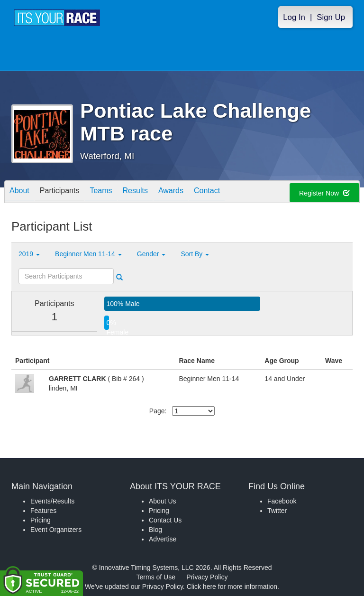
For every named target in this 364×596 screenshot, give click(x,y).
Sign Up (331, 17)
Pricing (41, 520)
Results (135, 192)
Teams (101, 192)
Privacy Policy (207, 577)
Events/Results (52, 501)
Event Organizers (56, 530)
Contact (207, 192)
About (19, 192)
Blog (155, 530)
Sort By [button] (195, 254)
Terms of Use (156, 577)
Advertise (163, 539)
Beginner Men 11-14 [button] (88, 254)
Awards (171, 192)
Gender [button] (151, 254)
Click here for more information (232, 587)
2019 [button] (29, 254)
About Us (163, 501)
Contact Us (165, 520)
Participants (60, 192)
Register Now (324, 193)
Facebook (282, 501)
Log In (294, 17)
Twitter (277, 511)
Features (43, 511)
